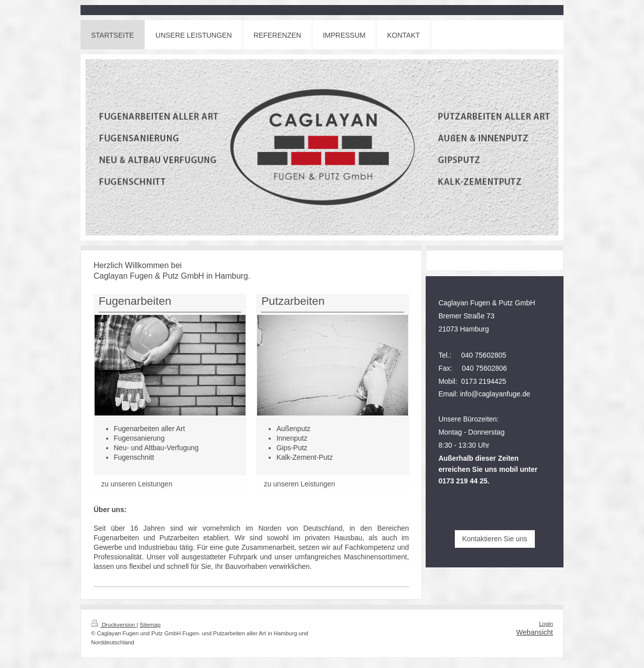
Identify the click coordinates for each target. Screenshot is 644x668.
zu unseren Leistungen (137, 484)
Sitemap (150, 625)
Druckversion (114, 625)
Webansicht (535, 632)
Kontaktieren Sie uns (495, 539)
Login (546, 624)
